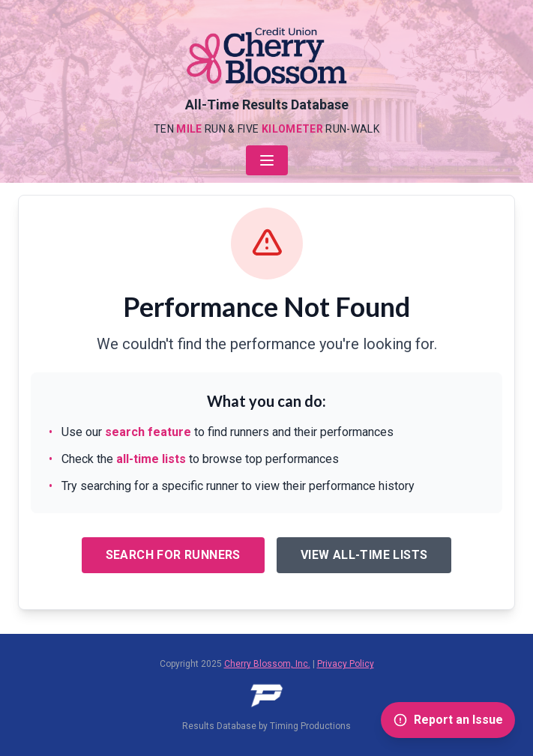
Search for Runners (173, 555)
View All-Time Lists (364, 555)
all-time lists (151, 459)
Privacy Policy (346, 664)
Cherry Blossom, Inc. (267, 664)
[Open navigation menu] (267, 160)
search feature (148, 432)
